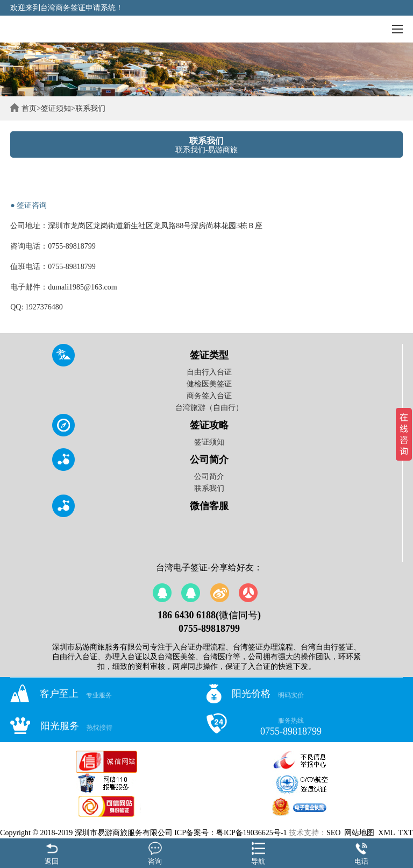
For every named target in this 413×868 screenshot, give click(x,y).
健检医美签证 (209, 384)
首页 (29, 108)
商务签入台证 (209, 396)
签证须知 (56, 108)
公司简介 (209, 477)
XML (386, 833)
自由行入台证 (209, 372)
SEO (333, 833)
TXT (406, 833)
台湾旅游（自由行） (209, 408)
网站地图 (359, 833)
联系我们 (90, 108)
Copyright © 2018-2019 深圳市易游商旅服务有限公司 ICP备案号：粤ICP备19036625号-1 (143, 833)
